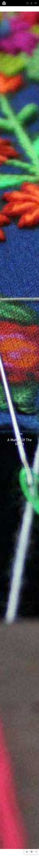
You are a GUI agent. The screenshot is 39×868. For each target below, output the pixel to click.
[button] (28, 3)
